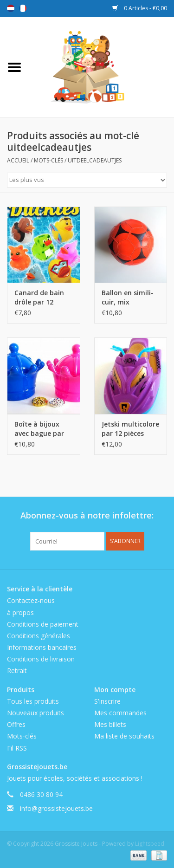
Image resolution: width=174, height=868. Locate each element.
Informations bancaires (42, 647)
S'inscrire (107, 701)
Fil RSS (17, 748)
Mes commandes (120, 713)
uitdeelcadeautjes (95, 160)
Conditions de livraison (41, 659)
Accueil (18, 160)
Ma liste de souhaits (124, 736)
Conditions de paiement (43, 624)
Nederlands (11, 8)
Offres (16, 724)
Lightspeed (150, 844)
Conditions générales (39, 636)
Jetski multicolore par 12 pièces (130, 429)
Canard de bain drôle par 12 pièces (39, 298)
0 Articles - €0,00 (140, 8)
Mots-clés (48, 160)
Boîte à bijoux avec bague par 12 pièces (39, 429)
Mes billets (110, 724)
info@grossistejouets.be (56, 808)
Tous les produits (33, 701)
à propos (20, 612)
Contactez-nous (31, 600)
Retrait (17, 670)
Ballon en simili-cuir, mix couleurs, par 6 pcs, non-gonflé (128, 298)
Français (23, 8)
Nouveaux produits (35, 713)
